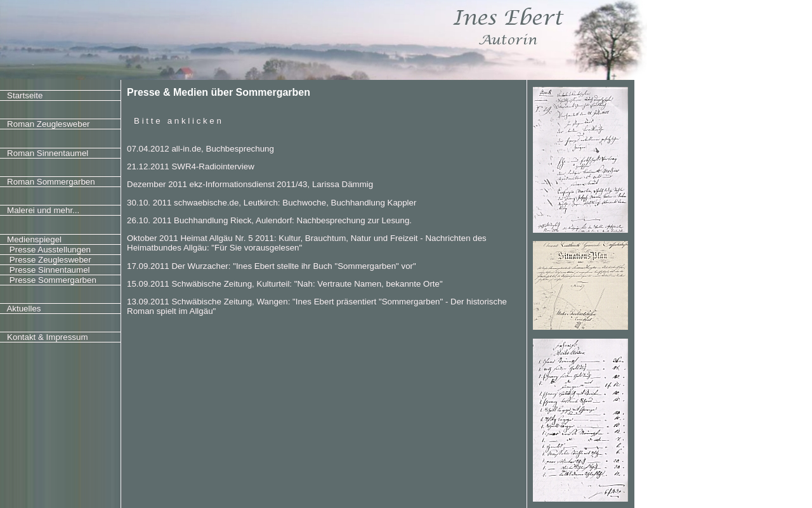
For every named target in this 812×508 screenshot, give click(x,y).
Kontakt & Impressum (47, 337)
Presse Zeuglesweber (49, 260)
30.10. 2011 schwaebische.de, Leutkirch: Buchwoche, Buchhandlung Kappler (272, 203)
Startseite (25, 95)
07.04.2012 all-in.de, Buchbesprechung (200, 149)
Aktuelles (23, 309)
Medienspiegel (34, 239)
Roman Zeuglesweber (48, 124)
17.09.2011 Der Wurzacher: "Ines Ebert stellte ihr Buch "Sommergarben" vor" (272, 266)
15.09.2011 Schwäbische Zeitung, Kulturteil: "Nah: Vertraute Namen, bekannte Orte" (285, 284)
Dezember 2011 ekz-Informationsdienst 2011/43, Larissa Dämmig (250, 184)
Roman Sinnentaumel (48, 153)
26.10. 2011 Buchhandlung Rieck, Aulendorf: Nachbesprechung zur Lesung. (269, 220)
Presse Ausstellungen (49, 250)
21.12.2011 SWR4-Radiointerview (191, 166)
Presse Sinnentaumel (48, 270)
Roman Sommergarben (51, 182)
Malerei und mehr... (43, 210)
